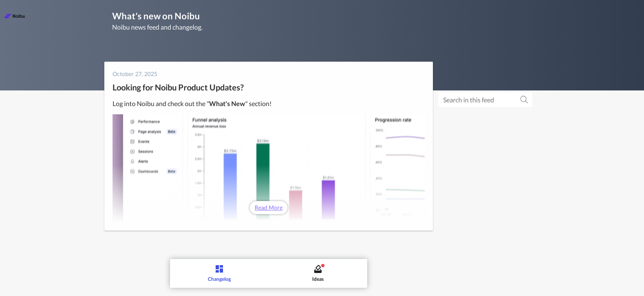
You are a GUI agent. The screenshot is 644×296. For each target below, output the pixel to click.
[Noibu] (14, 16)
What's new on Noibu (156, 16)
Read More (269, 207)
